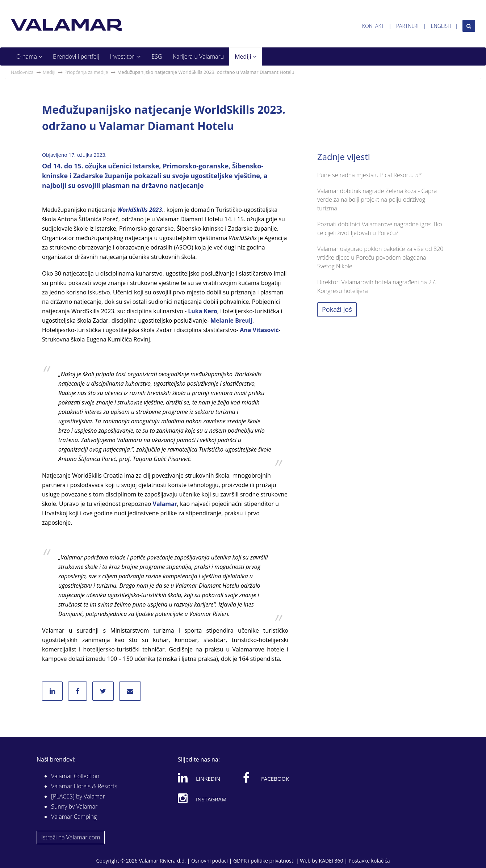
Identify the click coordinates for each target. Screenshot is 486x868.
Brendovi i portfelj (76, 56)
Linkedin (199, 777)
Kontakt (373, 26)
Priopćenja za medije (86, 72)
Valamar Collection (75, 776)
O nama (29, 56)
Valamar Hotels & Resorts (84, 786)
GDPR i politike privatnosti (264, 861)
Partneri (407, 26)
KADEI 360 (331, 861)
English (441, 26)
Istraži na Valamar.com (71, 837)
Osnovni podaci (210, 861)
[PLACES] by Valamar (78, 796)
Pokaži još (337, 309)
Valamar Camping (74, 817)
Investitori (125, 56)
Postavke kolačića (369, 861)
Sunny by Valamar (74, 806)
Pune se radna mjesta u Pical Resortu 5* (370, 175)
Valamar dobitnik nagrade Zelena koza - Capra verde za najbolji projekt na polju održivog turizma (377, 200)
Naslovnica (22, 72)
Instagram (202, 798)
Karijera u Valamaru (199, 56)
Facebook (266, 777)
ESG (157, 56)
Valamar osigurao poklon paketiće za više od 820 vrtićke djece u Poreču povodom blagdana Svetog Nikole (380, 257)
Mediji (245, 56)
